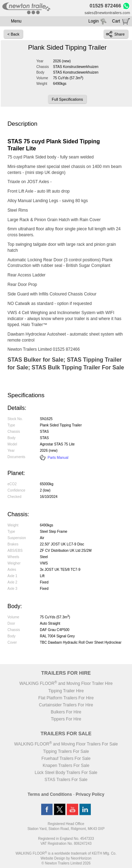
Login (93, 21)
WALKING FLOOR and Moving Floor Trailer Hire (66, 683)
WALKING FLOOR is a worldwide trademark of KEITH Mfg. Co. (66, 853)
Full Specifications (67, 99)
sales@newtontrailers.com (107, 13)
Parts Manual (54, 458)
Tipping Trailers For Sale (66, 751)
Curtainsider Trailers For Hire (66, 705)
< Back (13, 34)
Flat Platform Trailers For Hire (66, 698)
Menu (16, 21)
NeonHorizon (81, 858)
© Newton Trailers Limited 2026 (66, 863)
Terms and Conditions (50, 794)
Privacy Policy (90, 794)
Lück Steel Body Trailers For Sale (66, 773)
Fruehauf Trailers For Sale (66, 758)
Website (53, 858)
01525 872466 (106, 6)
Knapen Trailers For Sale (66, 766)
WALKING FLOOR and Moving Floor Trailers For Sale (66, 744)
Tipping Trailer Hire (66, 691)
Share (115, 34)
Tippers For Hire (66, 719)
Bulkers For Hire (66, 712)
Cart (116, 21)
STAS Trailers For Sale (66, 780)
